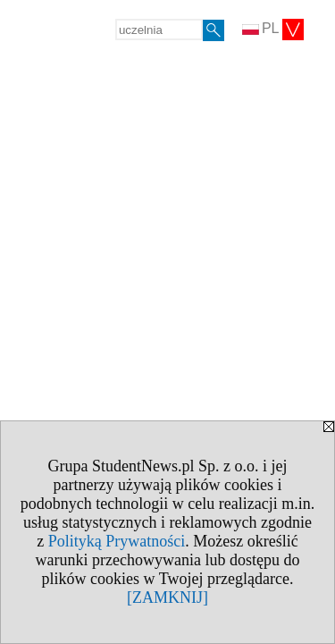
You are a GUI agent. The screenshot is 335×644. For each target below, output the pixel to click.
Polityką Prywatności (117, 541)
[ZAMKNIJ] (167, 597)
